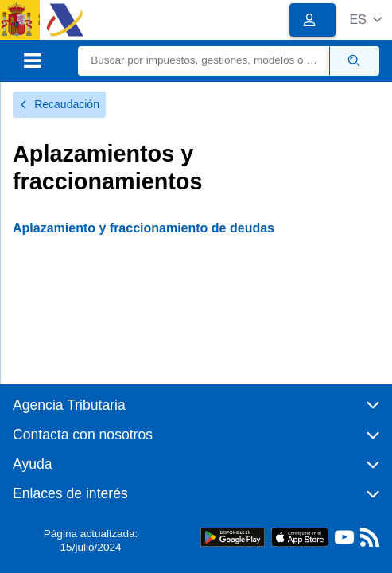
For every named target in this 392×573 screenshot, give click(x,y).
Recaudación (59, 104)
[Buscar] (204, 61)
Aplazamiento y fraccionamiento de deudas (144, 228)
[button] (365, 19)
